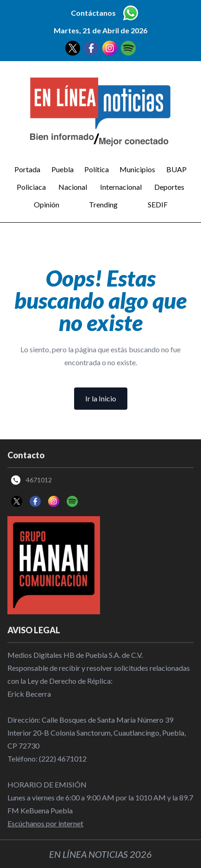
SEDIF (158, 204)
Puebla (63, 169)
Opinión (47, 204)
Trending (103, 204)
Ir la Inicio (101, 398)
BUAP (176, 169)
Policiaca (31, 187)
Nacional (73, 187)
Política (97, 169)
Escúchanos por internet (45, 823)
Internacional (121, 187)
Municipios (137, 169)
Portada (27, 169)
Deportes (169, 187)
